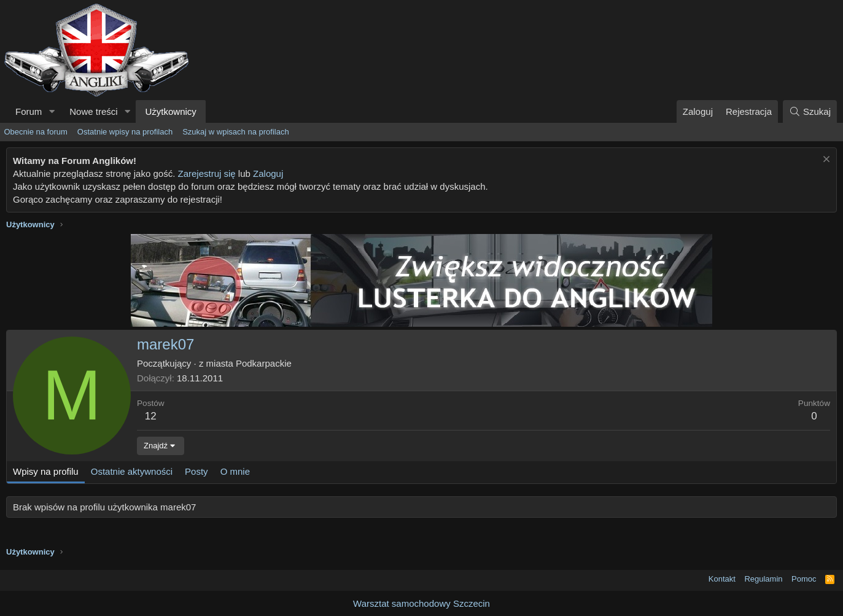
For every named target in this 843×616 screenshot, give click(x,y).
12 (151, 416)
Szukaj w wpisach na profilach (235, 132)
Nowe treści (93, 111)
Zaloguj (268, 173)
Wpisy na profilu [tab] (46, 471)
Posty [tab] (196, 471)
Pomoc (804, 579)
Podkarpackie (264, 363)
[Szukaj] (810, 111)
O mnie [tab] (235, 471)
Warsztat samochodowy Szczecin (421, 603)
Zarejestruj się (206, 173)
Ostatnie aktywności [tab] (132, 471)
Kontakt (722, 579)
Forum (29, 111)
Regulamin (763, 579)
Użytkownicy (170, 111)
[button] (52, 111)
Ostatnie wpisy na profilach (125, 132)
